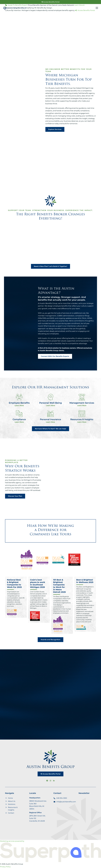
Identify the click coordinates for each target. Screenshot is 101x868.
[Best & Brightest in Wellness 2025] (85, 605)
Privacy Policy (5, 867)
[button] (97, 8)
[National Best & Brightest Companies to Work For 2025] (16, 605)
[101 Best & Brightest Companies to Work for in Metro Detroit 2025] (62, 605)
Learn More (19, 406)
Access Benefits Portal (50, 2)
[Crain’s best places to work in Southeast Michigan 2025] (39, 605)
